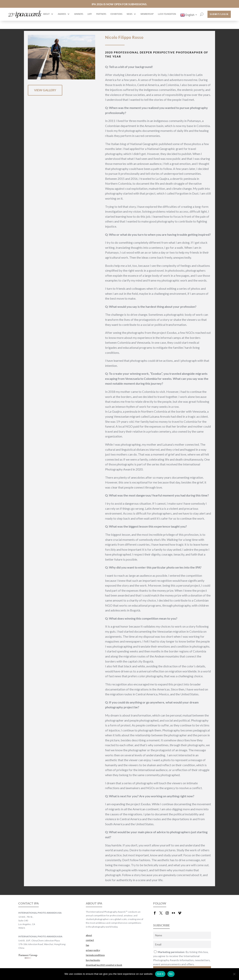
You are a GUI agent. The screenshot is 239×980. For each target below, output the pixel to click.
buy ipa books (93, 960)
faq (87, 945)
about (89, 935)
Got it (160, 974)
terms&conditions (95, 955)
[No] (234, 974)
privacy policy (93, 950)
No (171, 974)
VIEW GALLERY (45, 90)
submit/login (219, 14)
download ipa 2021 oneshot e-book (104, 965)
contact (90, 940)
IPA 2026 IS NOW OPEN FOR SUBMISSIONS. (119, 4)
